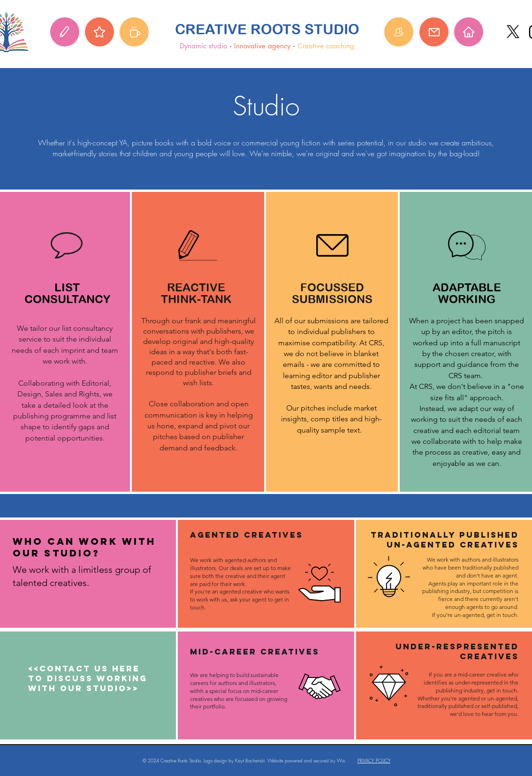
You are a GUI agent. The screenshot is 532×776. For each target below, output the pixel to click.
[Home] (469, 32)
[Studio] (65, 32)
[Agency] (99, 32)
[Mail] (434, 32)
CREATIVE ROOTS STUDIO (267, 29)
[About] (399, 32)
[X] (513, 32)
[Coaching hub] (134, 32)
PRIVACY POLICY (374, 761)
